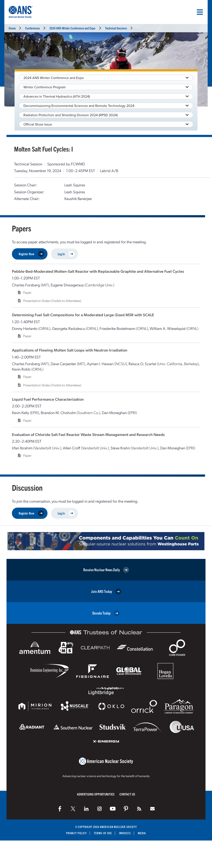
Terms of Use (103, 833)
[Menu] (200, 12)
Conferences (33, 28)
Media (142, 833)
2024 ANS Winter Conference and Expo (72, 28)
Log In (66, 254)
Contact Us (127, 794)
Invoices (125, 833)
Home (12, 28)
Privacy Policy (76, 833)
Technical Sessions (116, 28)
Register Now (31, 254)
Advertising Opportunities (96, 794)
